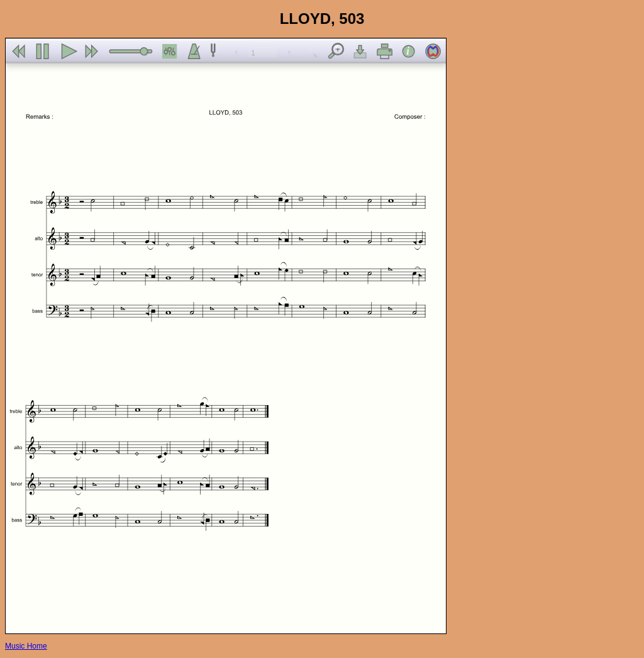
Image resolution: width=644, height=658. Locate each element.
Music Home (26, 646)
